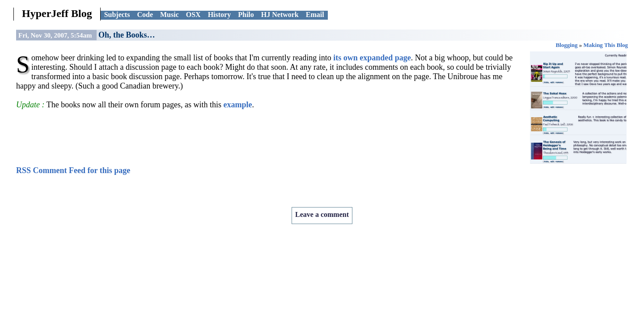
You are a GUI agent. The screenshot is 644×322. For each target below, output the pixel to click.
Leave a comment (322, 214)
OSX (193, 15)
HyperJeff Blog (57, 13)
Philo (246, 15)
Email (315, 15)
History (220, 15)
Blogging (566, 45)
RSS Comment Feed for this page (73, 170)
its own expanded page (372, 58)
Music (169, 15)
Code (145, 15)
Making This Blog (606, 45)
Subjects (117, 15)
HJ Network (280, 15)
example (238, 105)
